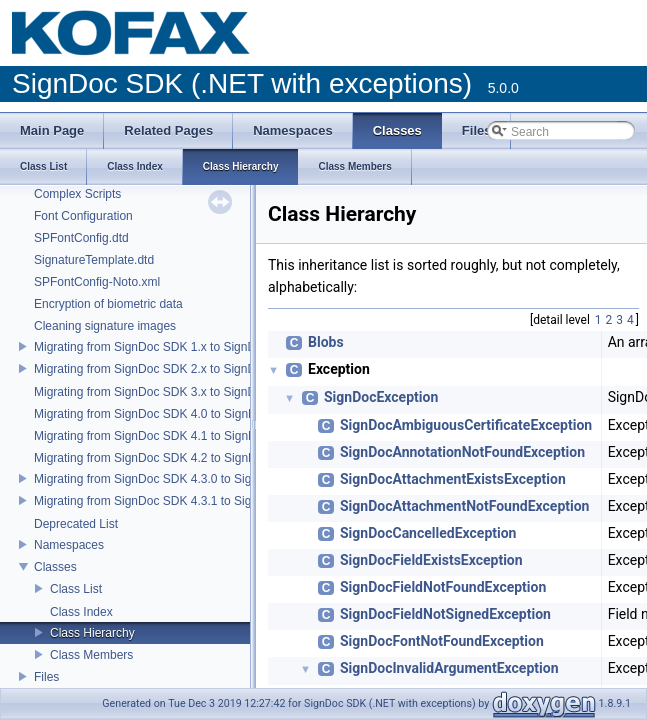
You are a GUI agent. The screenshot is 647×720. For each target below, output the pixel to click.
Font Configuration (83, 216)
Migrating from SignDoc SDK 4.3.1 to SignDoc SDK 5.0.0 (185, 501)
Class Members (91, 655)
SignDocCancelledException (428, 533)
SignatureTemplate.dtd (94, 260)
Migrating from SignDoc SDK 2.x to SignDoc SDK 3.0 (175, 369)
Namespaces (69, 545)
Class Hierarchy (92, 633)
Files (46, 677)
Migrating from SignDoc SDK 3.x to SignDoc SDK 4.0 (175, 392)
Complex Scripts (77, 194)
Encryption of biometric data (108, 304)
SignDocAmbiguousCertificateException (466, 425)
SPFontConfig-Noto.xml (97, 282)
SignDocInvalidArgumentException (449, 668)
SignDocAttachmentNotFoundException (464, 506)
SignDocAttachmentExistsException (453, 479)
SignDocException (381, 397)
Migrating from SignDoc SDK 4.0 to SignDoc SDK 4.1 (175, 414)
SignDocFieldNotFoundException (443, 587)
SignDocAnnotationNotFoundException (462, 452)
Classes (55, 567)
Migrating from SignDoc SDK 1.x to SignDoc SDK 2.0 (175, 347)
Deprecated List (76, 524)
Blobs (326, 342)
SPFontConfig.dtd (81, 238)
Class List (76, 589)
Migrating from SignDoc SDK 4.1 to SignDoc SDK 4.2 (175, 436)
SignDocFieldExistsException (431, 560)
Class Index (81, 612)
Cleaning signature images (105, 326)
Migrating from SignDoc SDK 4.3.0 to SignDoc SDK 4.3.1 (185, 479)
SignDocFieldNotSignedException (445, 614)
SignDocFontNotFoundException (442, 641)
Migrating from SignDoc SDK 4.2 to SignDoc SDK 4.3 (175, 458)
